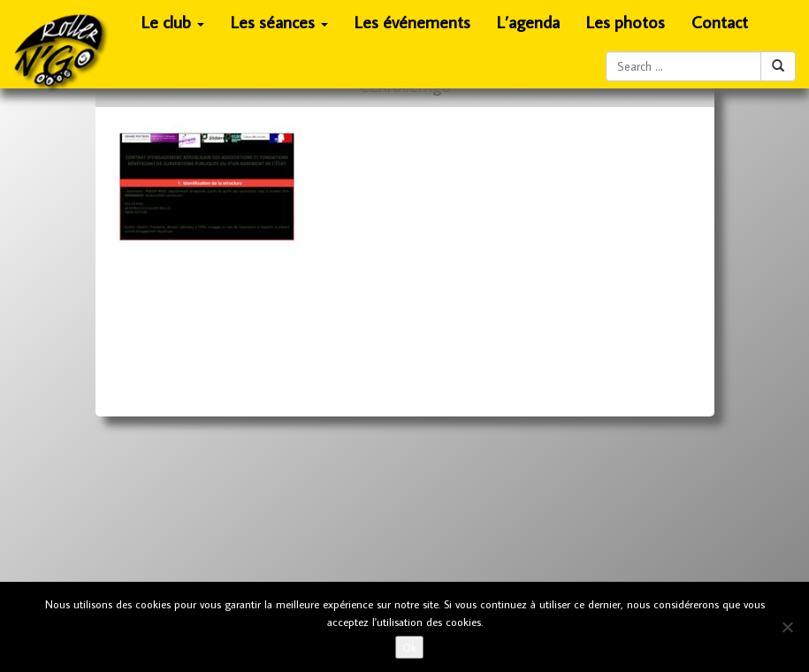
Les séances (280, 27)
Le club (173, 27)
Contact (720, 22)
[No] (787, 627)
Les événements (412, 22)
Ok (409, 647)
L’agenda (528, 22)
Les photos (626, 22)
